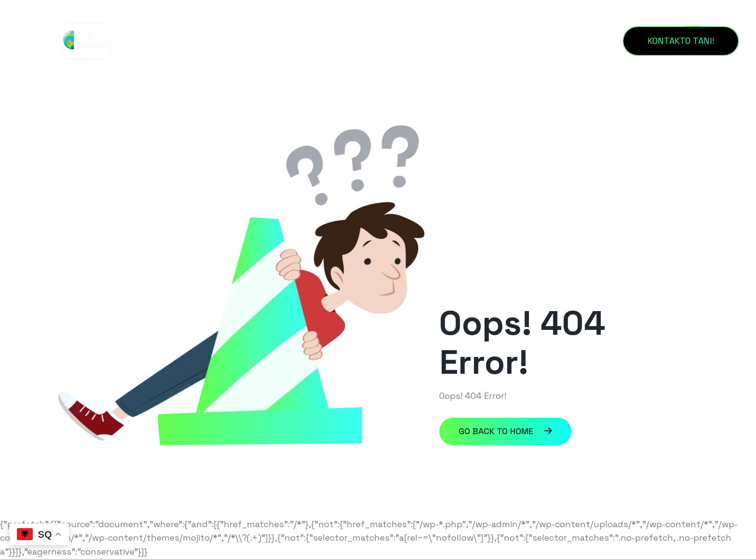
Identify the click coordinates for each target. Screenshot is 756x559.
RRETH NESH (324, 41)
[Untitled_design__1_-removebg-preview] (86, 40)
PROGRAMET (471, 41)
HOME (258, 41)
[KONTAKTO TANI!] (681, 41)
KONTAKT (397, 41)
